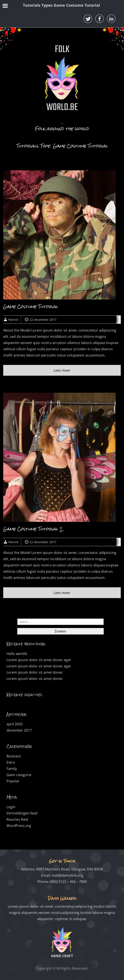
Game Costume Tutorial (31, 306)
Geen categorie (19, 775)
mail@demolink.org (67, 875)
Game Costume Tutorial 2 (33, 529)
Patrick (13, 320)
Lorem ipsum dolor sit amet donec (35, 672)
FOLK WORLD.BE (62, 79)
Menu (5, 6)
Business (14, 756)
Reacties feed (17, 819)
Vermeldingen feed (22, 813)
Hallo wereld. (17, 654)
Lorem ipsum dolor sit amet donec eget (39, 660)
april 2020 (14, 724)
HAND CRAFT (62, 956)
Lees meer (62, 370)
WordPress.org (19, 826)
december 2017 (19, 730)
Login (11, 807)
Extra (11, 762)
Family (12, 769)
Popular (13, 781)
